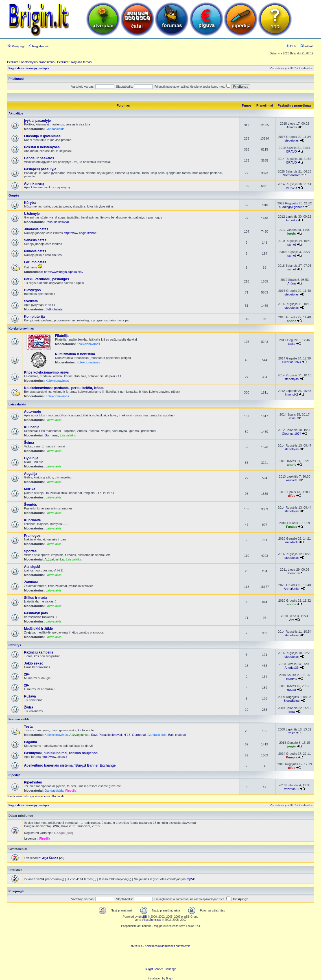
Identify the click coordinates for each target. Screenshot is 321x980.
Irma (292, 712)
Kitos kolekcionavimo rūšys (46, 372)
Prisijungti (17, 46)
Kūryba (30, 203)
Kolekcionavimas (21, 328)
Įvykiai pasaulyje (37, 121)
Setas (292, 418)
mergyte (292, 679)
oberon (292, 573)
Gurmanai (51, 435)
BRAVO (292, 151)
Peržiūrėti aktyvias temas (74, 62)
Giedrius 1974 (292, 362)
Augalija (31, 474)
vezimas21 (292, 789)
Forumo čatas (35, 262)
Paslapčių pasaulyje (40, 169)
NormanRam (292, 175)
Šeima (29, 443)
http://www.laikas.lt (54, 757)
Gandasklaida (55, 129)
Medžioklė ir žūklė (38, 629)
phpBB (143, 917)
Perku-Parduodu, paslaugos (46, 279)
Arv (292, 620)
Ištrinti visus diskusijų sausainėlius (29, 796)
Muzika (30, 489)
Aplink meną (34, 184)
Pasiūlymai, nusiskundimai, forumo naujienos (61, 753)
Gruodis (292, 220)
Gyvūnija (31, 458)
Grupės (14, 195)
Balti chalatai (54, 309)
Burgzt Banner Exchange (160, 969)
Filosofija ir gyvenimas (42, 136)
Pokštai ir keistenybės (42, 147)
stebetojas (292, 140)
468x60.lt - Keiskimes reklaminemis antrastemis (160, 946)
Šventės (30, 505)
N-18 (127, 735)
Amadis (291, 127)
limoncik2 (292, 394)
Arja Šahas (50, 858)
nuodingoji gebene (292, 207)
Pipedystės (33, 782)
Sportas (30, 551)
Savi (94, 735)
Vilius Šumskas (151, 920)
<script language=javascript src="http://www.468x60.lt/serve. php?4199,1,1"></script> (161, 936)
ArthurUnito (292, 589)
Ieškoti (307, 46)
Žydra (29, 707)
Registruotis (38, 46)
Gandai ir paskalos (39, 158)
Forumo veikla (19, 719)
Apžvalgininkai (54, 559)
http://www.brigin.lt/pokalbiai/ (64, 272)
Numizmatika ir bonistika (75, 354)
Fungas (291, 527)
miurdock (291, 542)
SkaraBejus (292, 701)
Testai (29, 727)
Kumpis (292, 757)
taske (292, 344)
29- (26, 685)
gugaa (292, 690)
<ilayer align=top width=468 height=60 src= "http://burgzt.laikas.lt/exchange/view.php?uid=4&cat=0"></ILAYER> (161, 959)
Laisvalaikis (17, 404)
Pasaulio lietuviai (57, 222)
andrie (291, 321)
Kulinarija (32, 427)
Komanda (58, 796)
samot (292, 244)
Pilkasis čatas (35, 251)
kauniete (292, 480)
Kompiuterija (34, 317)
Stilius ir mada (36, 598)
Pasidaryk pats (36, 613)
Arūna (291, 283)
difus (292, 496)
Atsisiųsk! (32, 567)
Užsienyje (32, 214)
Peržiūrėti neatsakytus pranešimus (31, 62)
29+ (27, 674)
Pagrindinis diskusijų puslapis (29, 68)
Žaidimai (31, 582)
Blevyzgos (32, 290)
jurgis (292, 233)
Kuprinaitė (32, 520)
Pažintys (15, 645)
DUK (291, 46)
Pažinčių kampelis (39, 652)
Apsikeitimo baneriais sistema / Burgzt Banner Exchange (70, 765)
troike (291, 733)
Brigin (170, 978)
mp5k (191, 879)
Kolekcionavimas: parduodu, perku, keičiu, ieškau (64, 388)
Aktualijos (16, 113)
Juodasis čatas (36, 229)
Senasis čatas (35, 240)
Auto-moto (33, 412)
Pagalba (30, 742)
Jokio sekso (34, 663)
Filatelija (62, 336)
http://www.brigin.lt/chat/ (80, 233)
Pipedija (14, 775)
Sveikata (31, 301)
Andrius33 (292, 668)
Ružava (30, 696)
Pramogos (32, 536)
